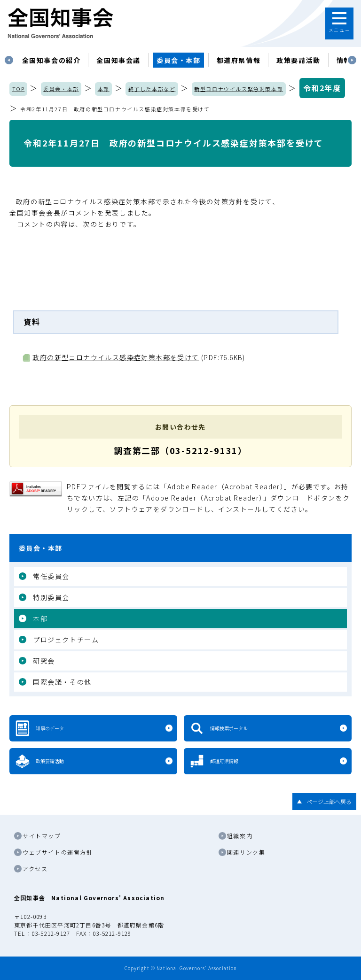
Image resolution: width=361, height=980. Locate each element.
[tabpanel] (51, 60)
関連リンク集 (246, 852)
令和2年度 (322, 88)
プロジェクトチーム (66, 640)
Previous (9, 60)
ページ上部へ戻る (329, 801)
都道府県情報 (239, 60)
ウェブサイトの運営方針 (58, 852)
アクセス (35, 868)
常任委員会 (51, 576)
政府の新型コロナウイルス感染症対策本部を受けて (116, 357)
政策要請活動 (298, 60)
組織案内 (240, 836)
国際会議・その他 (62, 682)
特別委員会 (51, 597)
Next (352, 60)
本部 (104, 89)
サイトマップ (42, 836)
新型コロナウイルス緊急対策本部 (239, 89)
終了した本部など (152, 89)
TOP (19, 89)
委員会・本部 (179, 60)
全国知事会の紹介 (51, 60)
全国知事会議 (118, 60)
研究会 (44, 661)
